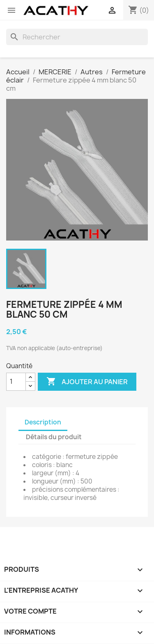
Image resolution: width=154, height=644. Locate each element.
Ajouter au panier (87, 382)
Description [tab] (43, 422)
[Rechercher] (77, 37)
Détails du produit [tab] (54, 437)
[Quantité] (16, 382)
